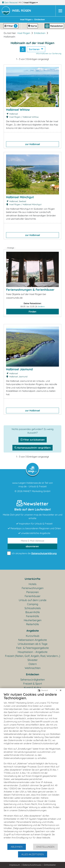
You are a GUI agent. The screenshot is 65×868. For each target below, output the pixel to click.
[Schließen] (61, 690)
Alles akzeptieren (33, 854)
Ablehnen (17, 847)
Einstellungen (45, 847)
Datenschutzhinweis (32, 865)
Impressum (15, 865)
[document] (32, 768)
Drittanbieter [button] (50, 865)
